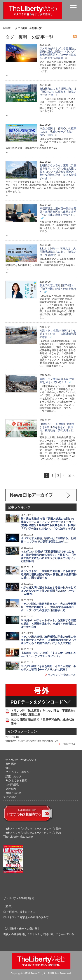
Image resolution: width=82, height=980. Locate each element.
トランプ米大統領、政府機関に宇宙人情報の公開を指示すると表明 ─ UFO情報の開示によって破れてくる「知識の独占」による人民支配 (49, 640)
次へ (72, 475)
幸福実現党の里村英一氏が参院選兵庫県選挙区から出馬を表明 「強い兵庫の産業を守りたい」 (58, 213)
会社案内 (11, 789)
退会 (8, 768)
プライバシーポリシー (19, 772)
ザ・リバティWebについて (21, 760)
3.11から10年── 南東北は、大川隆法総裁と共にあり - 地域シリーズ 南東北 (58, 252)
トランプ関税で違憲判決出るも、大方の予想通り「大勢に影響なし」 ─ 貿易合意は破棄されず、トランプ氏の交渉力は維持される (48, 607)
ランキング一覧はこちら (61, 675)
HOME (7, 28)
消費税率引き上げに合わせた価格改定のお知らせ (32, 741)
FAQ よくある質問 (16, 781)
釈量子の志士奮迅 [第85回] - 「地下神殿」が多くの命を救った (58, 289)
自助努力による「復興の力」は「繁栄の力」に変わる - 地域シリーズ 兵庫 (58, 92)
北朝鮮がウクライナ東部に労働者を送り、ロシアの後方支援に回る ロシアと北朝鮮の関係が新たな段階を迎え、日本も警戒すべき (58, 172)
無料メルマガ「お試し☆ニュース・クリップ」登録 (33, 828)
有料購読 (11, 764)
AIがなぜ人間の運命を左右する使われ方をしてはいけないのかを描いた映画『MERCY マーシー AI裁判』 (48, 591)
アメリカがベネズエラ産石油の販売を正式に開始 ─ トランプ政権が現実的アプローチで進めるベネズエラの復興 (58, 53)
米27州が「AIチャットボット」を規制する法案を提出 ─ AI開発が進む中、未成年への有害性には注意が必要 (49, 624)
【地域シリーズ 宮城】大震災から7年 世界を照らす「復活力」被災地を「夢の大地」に (57, 429)
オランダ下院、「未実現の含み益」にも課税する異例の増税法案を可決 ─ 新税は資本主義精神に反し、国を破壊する (49, 574)
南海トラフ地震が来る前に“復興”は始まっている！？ (57, 381)
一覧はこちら (67, 744)
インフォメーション (22, 731)
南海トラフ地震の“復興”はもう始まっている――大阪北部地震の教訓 (58, 334)
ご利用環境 (12, 785)
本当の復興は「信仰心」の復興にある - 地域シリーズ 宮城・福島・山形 (58, 132)
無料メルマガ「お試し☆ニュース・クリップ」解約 (33, 833)
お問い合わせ (13, 793)
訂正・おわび (13, 776)
